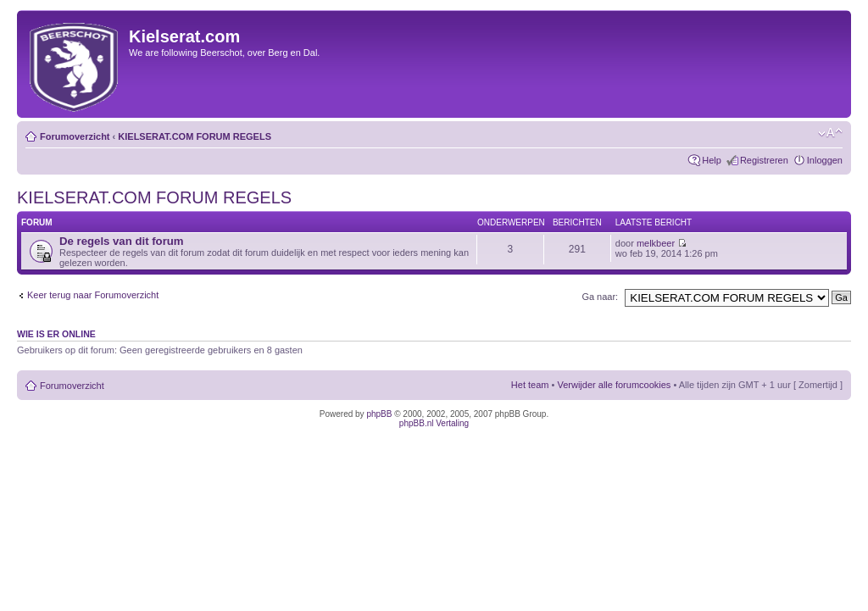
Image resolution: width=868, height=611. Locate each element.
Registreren (764, 160)
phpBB (379, 414)
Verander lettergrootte (830, 133)
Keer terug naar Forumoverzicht (93, 295)
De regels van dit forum (122, 241)
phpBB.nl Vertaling (434, 423)
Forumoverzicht (75, 136)
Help (712, 160)
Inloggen (825, 160)
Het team (530, 385)
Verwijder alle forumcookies (614, 385)
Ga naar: (600, 297)
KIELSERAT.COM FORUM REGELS (195, 136)
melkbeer (656, 243)
